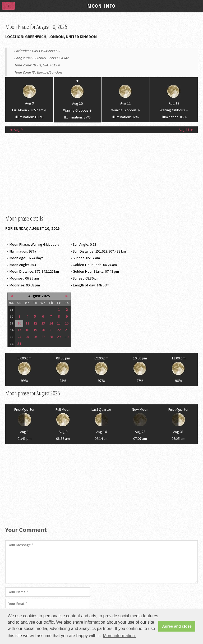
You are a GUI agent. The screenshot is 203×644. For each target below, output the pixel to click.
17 (19, 330)
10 (19, 323)
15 (59, 323)
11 (27, 323)
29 (59, 337)
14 (51, 323)
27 (43, 337)
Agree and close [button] (177, 626)
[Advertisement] (101, 174)
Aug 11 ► (186, 130)
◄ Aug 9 (16, 130)
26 (35, 337)
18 (27, 330)
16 (67, 323)
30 (67, 337)
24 (19, 337)
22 (59, 330)
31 (19, 344)
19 (35, 330)
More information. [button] (119, 636)
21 (51, 330)
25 (27, 337)
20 (43, 330)
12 (35, 323)
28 (51, 337)
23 (67, 330)
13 (43, 323)
